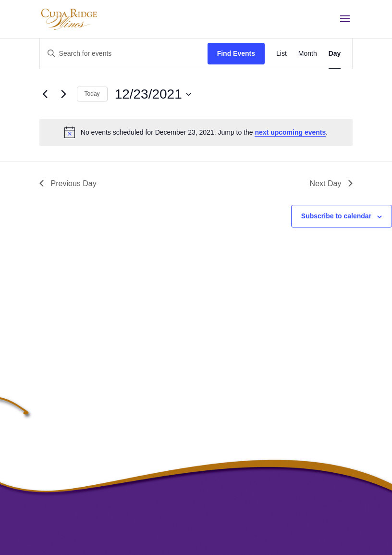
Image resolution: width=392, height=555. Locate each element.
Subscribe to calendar (336, 216)
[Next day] (64, 94)
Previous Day (68, 183)
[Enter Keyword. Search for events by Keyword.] (124, 54)
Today (92, 94)
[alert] (196, 132)
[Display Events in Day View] (335, 54)
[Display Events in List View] (282, 54)
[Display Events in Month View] (308, 54)
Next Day (331, 183)
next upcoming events (290, 132)
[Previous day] (45, 94)
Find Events (236, 53)
